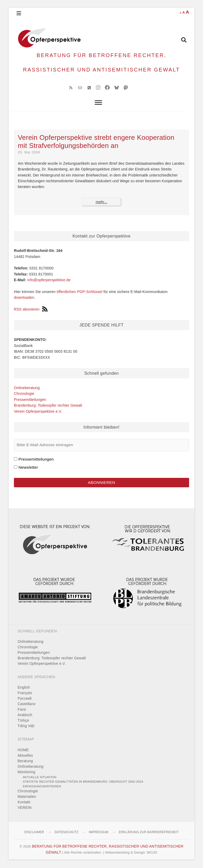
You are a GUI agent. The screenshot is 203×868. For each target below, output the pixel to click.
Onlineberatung (27, 389)
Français (25, 694)
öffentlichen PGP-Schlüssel (80, 292)
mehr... (101, 202)
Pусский (25, 699)
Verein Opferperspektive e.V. (38, 412)
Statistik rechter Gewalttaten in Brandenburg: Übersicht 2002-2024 (83, 782)
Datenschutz (66, 833)
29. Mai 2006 (29, 153)
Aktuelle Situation (40, 778)
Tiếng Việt (26, 727)
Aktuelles (25, 756)
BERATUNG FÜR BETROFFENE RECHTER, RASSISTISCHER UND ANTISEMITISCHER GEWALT (102, 63)
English (24, 688)
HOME (23, 750)
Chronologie (24, 394)
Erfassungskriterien (42, 787)
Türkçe (23, 721)
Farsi (22, 710)
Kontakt (24, 803)
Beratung (25, 761)
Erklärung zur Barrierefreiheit (149, 833)
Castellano (26, 705)
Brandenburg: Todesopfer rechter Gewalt (48, 406)
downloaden (24, 298)
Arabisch (25, 716)
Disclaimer (34, 833)
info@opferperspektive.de (49, 281)
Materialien (27, 797)
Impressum (99, 833)
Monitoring (26, 772)
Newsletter (28, 468)
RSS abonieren (31, 310)
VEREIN (25, 808)
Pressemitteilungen (30, 400)
